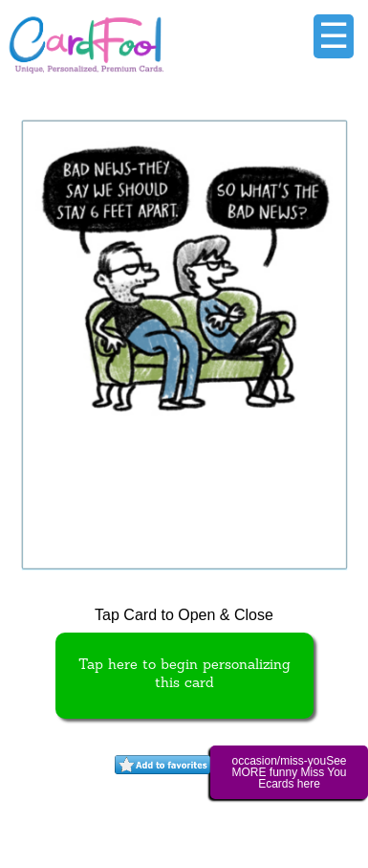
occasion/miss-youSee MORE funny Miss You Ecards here (289, 772)
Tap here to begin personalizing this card (184, 675)
